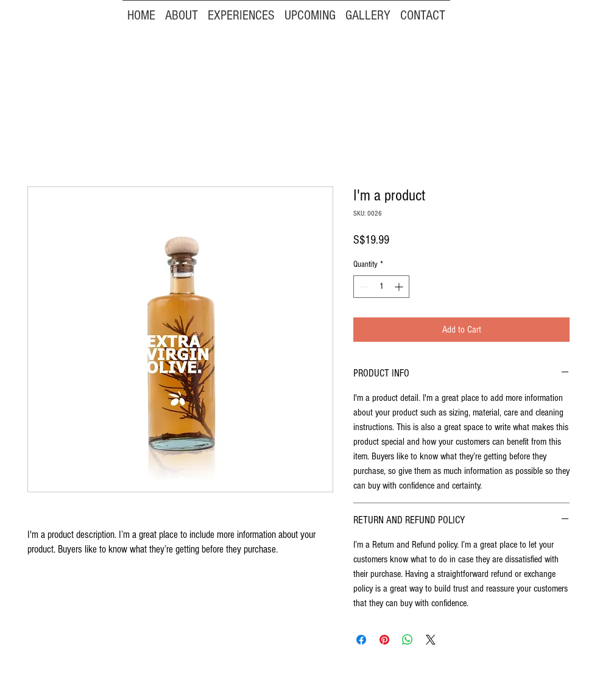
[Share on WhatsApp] (408, 640)
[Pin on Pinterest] (384, 640)
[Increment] (400, 287)
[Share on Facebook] (361, 640)
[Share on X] (431, 640)
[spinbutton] (381, 287)
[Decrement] (363, 287)
